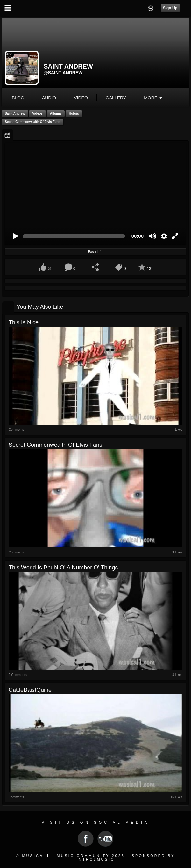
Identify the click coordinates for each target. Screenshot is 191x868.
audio (49, 98)
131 (150, 269)
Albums (56, 114)
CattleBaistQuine (30, 690)
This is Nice (24, 322)
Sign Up (170, 8)
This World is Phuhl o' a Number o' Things (63, 568)
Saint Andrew (15, 114)
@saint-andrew (63, 73)
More (153, 98)
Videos (37, 114)
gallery (116, 98)
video (81, 98)
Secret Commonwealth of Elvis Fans (32, 122)
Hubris (74, 114)
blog (18, 98)
